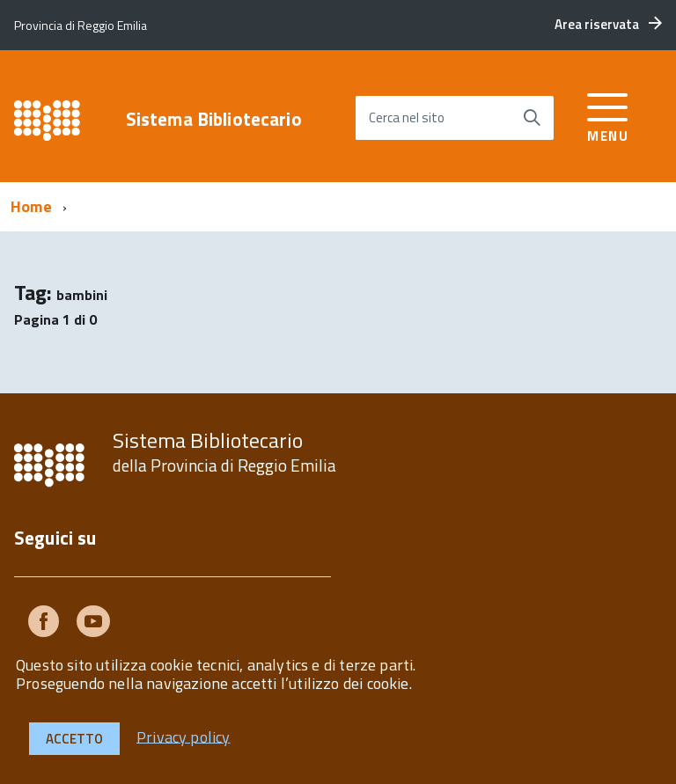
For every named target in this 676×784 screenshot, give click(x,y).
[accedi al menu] (608, 115)
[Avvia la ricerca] (532, 118)
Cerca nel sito (407, 117)
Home (31, 206)
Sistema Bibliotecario (214, 119)
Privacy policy (184, 736)
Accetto (74, 739)
